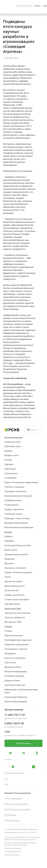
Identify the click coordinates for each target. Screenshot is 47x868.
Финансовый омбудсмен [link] (16, 697)
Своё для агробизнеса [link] (15, 617)
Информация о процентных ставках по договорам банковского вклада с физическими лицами (22, 838)
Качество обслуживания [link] (16, 702)
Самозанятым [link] (11, 473)
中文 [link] (6, 785)
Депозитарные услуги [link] (15, 586)
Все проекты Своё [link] (13, 622)
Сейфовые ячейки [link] (13, 500)
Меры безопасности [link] (14, 635)
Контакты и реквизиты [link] (15, 658)
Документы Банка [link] (13, 667)
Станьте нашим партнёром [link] (17, 599)
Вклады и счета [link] (12, 455)
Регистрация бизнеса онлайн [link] (18, 545)
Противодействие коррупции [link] (18, 640)
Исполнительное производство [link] (19, 527)
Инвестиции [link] (10, 469)
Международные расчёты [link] (16, 554)
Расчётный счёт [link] (12, 590)
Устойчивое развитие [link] (14, 676)
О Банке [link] (8, 631)
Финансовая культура (12, 855)
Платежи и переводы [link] (14, 487)
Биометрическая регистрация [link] (18, 496)
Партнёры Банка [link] (12, 604)
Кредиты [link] (9, 451)
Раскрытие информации (13, 848)
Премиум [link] (9, 464)
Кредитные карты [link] (13, 442)
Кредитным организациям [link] (17, 644)
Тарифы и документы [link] (14, 509)
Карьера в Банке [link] (12, 680)
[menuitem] (24, 6)
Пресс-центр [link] (10, 662)
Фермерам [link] (10, 559)
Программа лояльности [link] (15, 491)
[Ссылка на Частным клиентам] (24, 6)
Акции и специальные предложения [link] (21, 482)
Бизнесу (8, 532)
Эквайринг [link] (9, 541)
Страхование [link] (10, 478)
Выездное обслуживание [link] (16, 523)
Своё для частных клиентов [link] (17, 613)
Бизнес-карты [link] (11, 550)
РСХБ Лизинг (10, 815)
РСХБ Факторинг (12, 821)
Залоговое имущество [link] (15, 685)
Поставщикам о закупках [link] (16, 649)
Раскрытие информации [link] (16, 671)
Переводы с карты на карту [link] (17, 518)
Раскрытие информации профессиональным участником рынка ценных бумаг (20, 844)
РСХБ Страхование (13, 799)
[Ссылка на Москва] (37, 6)
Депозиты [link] (9, 563)
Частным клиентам (13, 438)
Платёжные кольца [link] (13, 514)
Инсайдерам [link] (10, 653)
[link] (23, 743)
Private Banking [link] (11, 505)
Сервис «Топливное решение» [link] (18, 572)
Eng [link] (6, 779)
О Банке (8, 627)
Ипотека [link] (8, 460)
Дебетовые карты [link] (13, 446)
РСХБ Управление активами (17, 810)
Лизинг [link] (8, 577)
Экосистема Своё (13, 609)
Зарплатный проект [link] (14, 581)
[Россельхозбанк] (13, 430)
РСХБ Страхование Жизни (16, 804)
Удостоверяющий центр (13, 852)
